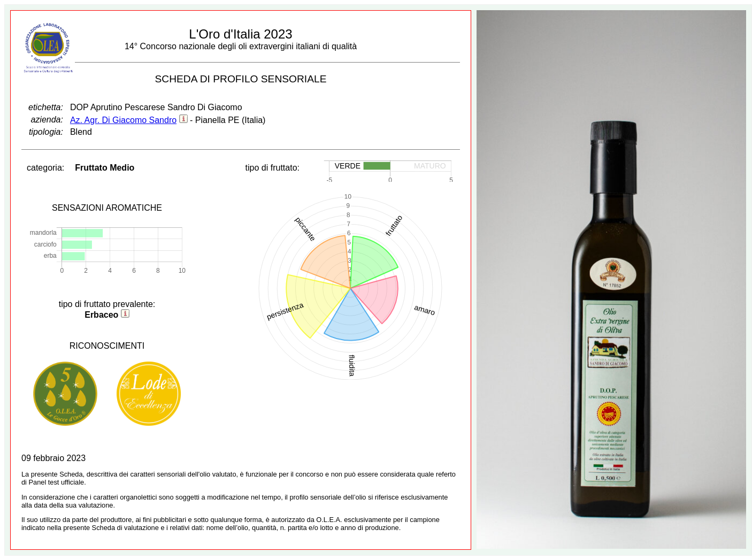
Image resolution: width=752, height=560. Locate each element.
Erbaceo (101, 315)
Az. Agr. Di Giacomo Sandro (123, 120)
